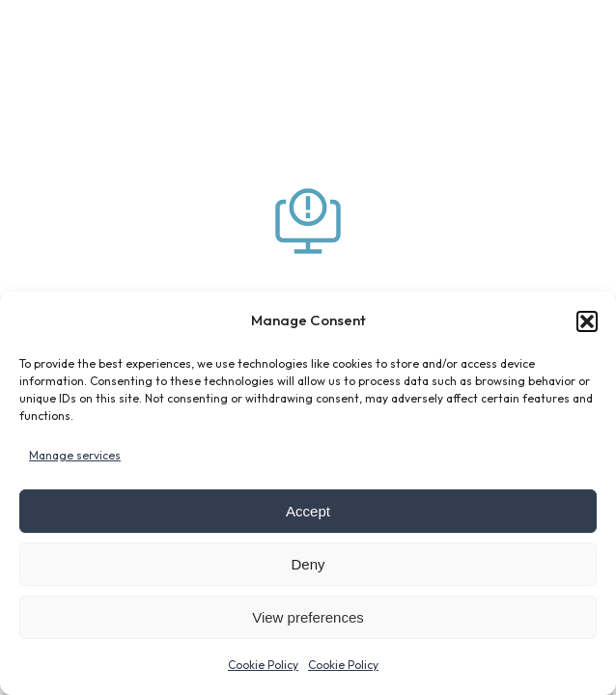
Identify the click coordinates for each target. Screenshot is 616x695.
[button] (587, 321)
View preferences (308, 617)
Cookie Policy (263, 665)
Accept (308, 511)
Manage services (75, 455)
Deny (308, 564)
